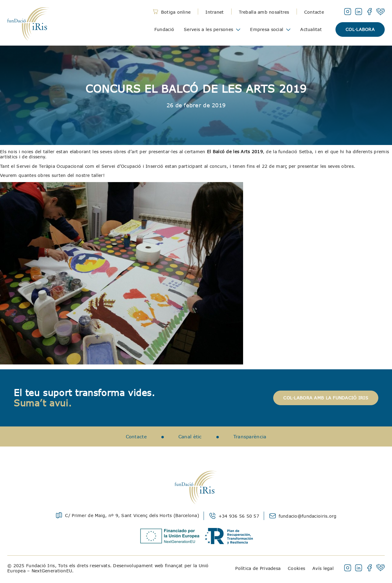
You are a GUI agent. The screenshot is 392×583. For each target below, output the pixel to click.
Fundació (164, 29)
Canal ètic (190, 436)
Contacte (314, 12)
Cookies (296, 568)
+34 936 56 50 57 (239, 516)
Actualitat (311, 29)
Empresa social (267, 29)
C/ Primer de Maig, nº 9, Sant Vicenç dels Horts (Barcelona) (132, 515)
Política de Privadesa (258, 568)
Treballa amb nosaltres (264, 12)
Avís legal (323, 568)
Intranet (215, 12)
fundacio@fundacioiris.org (308, 516)
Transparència (250, 436)
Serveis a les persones (208, 29)
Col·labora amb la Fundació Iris (326, 398)
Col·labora (360, 29)
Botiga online (176, 12)
